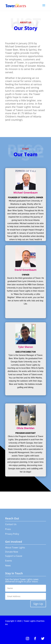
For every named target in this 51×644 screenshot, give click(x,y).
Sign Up (38, 604)
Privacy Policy (12, 534)
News (8, 566)
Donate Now (12, 552)
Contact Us (11, 524)
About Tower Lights (15, 548)
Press (8, 529)
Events (9, 561)
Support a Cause (14, 556)
